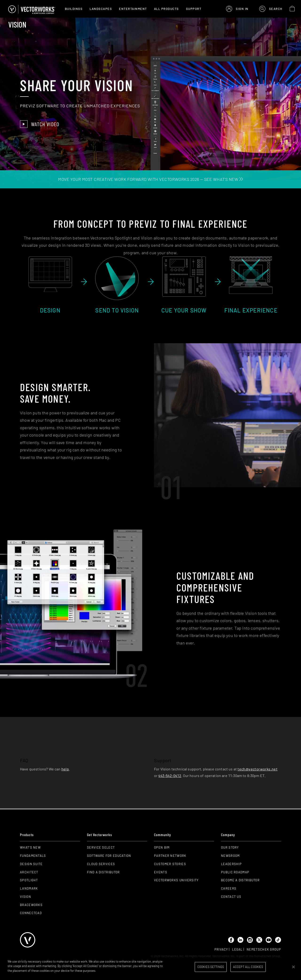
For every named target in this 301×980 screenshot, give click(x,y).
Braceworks (31, 905)
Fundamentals (33, 856)
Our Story (230, 847)
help (65, 769)
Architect (29, 872)
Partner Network (170, 856)
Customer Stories (170, 864)
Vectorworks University (176, 880)
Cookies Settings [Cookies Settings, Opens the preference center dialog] (211, 967)
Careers (229, 888)
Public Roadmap (235, 872)
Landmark (29, 888)
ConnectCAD (31, 913)
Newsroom (230, 856)
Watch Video (40, 124)
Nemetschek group (264, 949)
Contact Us (231, 897)
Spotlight (29, 880)
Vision (26, 897)
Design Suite (31, 864)
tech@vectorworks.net (257, 769)
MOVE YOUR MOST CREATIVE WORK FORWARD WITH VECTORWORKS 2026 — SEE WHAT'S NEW (150, 179)
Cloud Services (101, 864)
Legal (237, 949)
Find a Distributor (103, 872)
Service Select (101, 847)
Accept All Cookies (248, 967)
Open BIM (162, 847)
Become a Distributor (240, 880)
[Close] (293, 967)
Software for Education (109, 856)
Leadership (231, 864)
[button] (237, 9)
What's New (30, 847)
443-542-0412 (170, 775)
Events (161, 872)
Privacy (221, 949)
